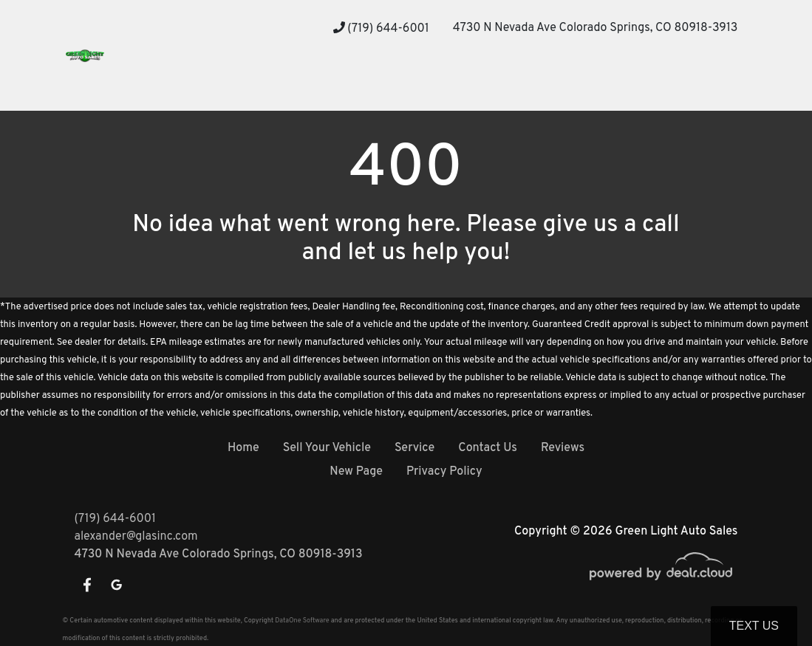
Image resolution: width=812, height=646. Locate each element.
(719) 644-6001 (381, 29)
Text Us (754, 626)
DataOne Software (302, 621)
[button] (230, 83)
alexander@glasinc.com (136, 537)
